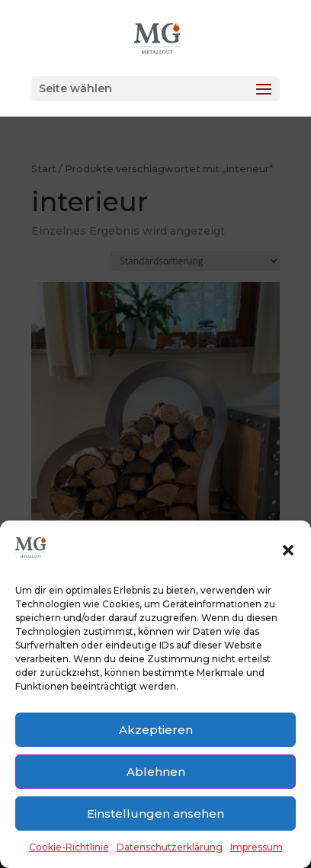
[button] (288, 550)
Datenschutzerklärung (170, 847)
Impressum (256, 847)
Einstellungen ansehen (155, 814)
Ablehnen (156, 772)
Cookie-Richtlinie (69, 847)
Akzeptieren (156, 730)
